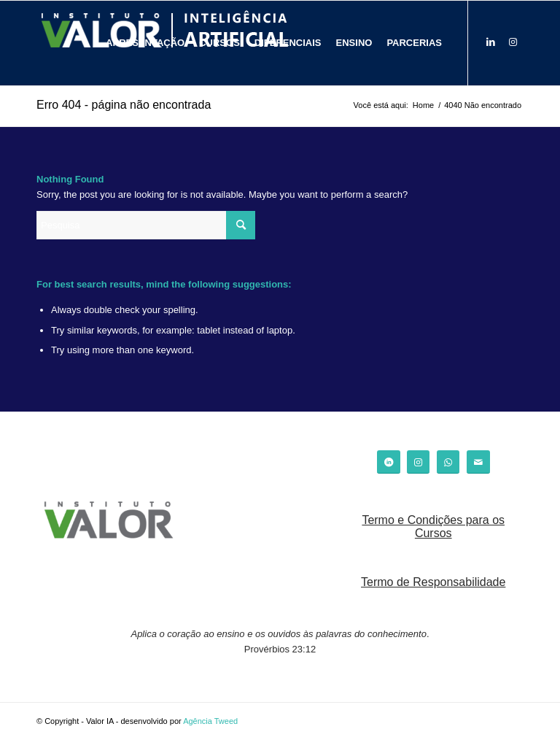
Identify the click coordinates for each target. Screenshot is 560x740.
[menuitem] (145, 43)
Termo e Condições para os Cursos (433, 527)
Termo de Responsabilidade (433, 582)
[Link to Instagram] (513, 42)
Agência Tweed (210, 721)
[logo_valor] (109, 522)
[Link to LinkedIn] (491, 42)
